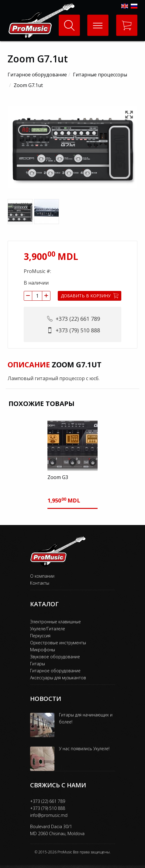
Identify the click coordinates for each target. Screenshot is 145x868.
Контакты (40, 583)
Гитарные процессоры (100, 75)
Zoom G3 (58, 477)
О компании (42, 576)
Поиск (69, 25)
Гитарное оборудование (37, 75)
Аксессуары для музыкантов (58, 678)
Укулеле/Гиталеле (48, 629)
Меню (95, 20)
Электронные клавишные (55, 622)
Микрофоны (43, 650)
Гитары (38, 664)
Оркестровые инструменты (58, 643)
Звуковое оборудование (55, 657)
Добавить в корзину (90, 296)
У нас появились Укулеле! (84, 749)
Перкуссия (40, 636)
